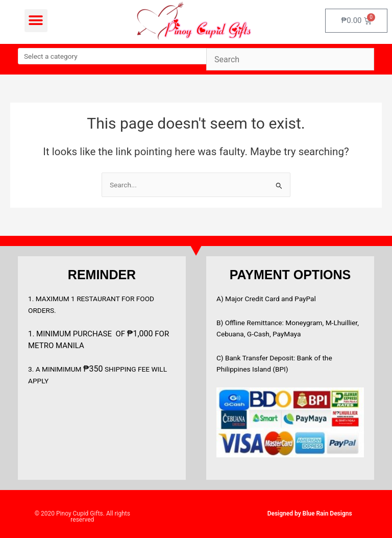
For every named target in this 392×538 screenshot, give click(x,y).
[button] (36, 21)
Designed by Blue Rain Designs (310, 513)
